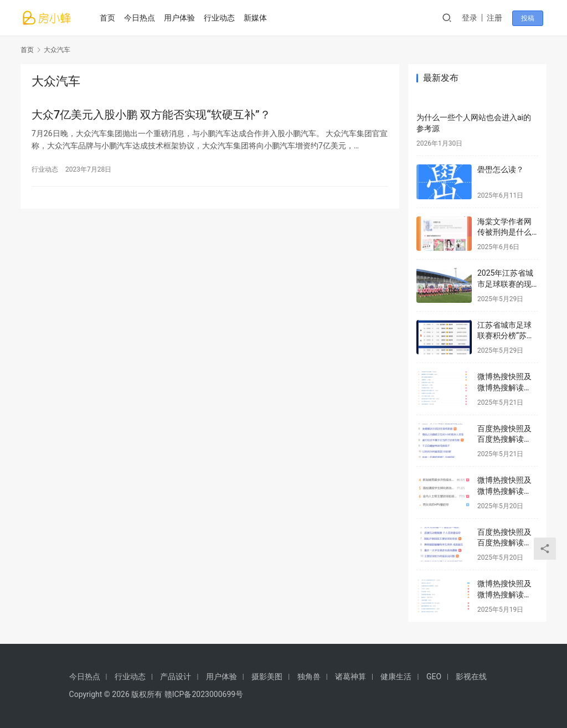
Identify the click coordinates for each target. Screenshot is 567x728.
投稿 (531, 18)
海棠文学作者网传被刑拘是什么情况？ (504, 232)
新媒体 (257, 18)
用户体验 (181, 18)
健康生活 (396, 677)
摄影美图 (267, 677)
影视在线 (471, 677)
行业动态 (221, 18)
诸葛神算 (350, 677)
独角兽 (309, 677)
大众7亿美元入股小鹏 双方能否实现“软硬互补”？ (151, 115)
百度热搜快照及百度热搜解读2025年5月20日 (504, 543)
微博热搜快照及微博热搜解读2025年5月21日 (504, 387)
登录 (474, 18)
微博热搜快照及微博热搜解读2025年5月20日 (504, 491)
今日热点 (141, 18)
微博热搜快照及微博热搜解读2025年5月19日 (504, 594)
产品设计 (176, 677)
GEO (434, 677)
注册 (499, 18)
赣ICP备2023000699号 (204, 694)
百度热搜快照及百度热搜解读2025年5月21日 (504, 439)
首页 (109, 18)
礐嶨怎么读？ (501, 169)
